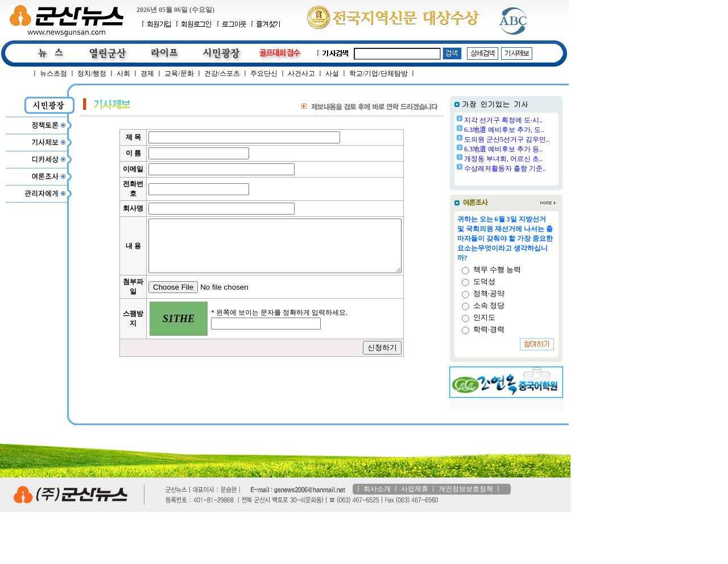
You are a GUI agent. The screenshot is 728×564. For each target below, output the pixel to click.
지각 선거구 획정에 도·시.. (503, 120)
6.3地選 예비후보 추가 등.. (503, 149)
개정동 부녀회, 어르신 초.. (503, 159)
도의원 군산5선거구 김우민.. (507, 139)
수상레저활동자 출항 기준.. (505, 168)
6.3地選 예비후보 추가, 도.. (504, 130)
